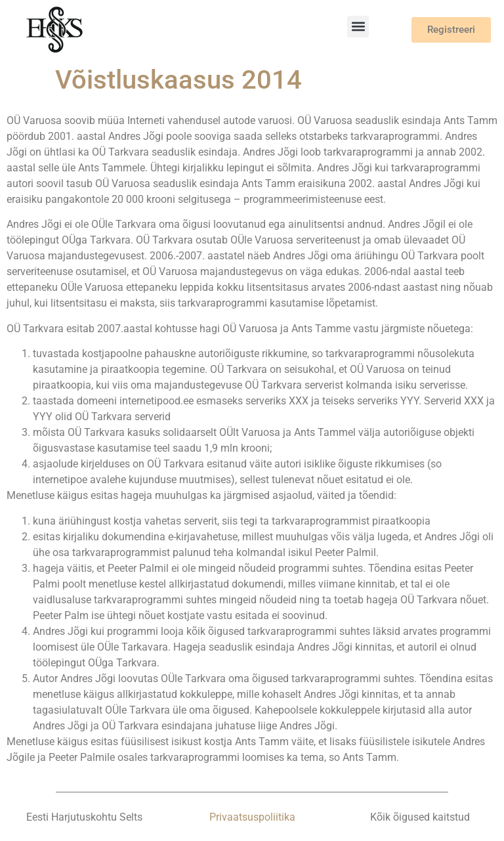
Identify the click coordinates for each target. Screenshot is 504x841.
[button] (358, 27)
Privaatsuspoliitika (252, 817)
